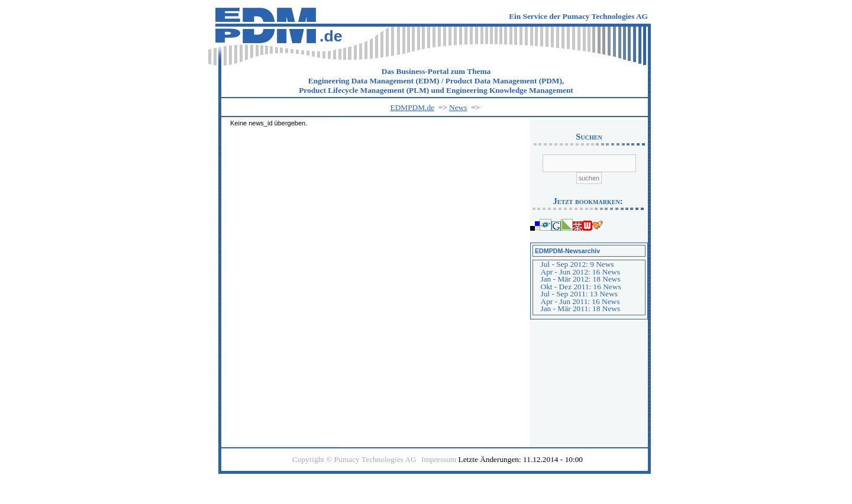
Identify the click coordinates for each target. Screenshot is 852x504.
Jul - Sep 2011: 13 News (579, 294)
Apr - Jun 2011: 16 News (580, 301)
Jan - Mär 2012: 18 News (581, 279)
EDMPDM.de (412, 107)
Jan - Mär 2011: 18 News (581, 308)
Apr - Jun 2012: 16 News (580, 272)
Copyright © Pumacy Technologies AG (354, 459)
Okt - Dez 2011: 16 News (581, 287)
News (458, 107)
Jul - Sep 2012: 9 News (577, 264)
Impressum (439, 459)
